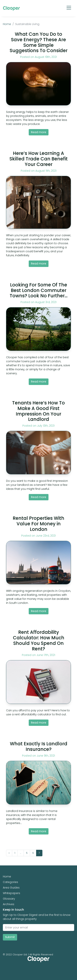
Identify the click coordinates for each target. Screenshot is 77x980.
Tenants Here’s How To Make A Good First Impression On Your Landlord (38, 411)
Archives (9, 904)
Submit (10, 937)
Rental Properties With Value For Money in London (38, 524)
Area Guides (11, 888)
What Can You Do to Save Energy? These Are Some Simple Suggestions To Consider (39, 42)
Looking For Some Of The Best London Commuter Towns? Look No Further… (39, 290)
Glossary (9, 899)
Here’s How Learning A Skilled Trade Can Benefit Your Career (39, 159)
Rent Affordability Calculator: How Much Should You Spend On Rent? (39, 640)
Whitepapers (12, 893)
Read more (39, 132)
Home (7, 24)
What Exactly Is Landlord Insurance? (39, 746)
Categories (10, 882)
